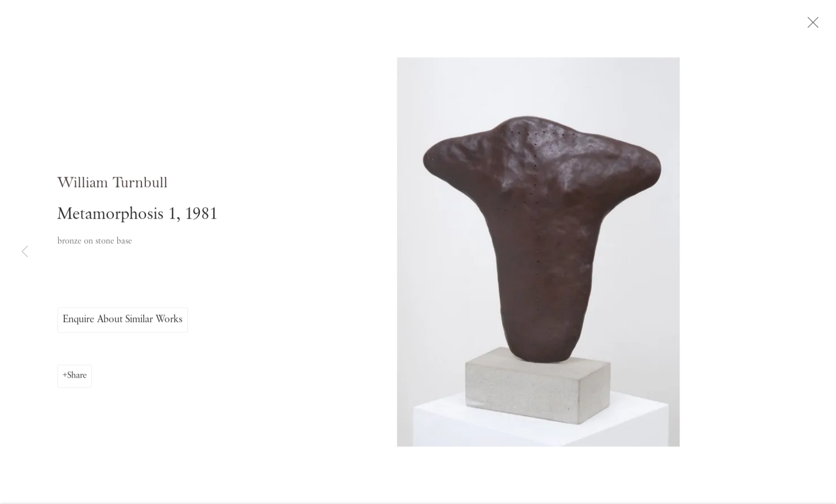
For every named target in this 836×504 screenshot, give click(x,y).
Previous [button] (25, 252)
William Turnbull (113, 190)
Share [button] (77, 383)
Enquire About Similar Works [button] (123, 327)
